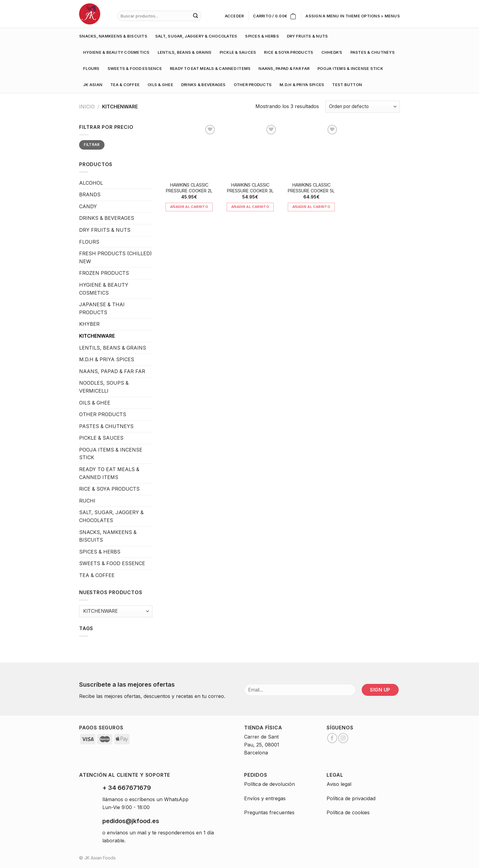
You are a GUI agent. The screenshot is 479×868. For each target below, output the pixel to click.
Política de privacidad (351, 798)
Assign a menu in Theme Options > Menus (353, 16)
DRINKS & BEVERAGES (203, 85)
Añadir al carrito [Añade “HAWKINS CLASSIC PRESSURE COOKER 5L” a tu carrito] (311, 207)
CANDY (88, 206)
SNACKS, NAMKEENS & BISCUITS (113, 36)
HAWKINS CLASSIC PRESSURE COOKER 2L (189, 188)
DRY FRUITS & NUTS (307, 36)
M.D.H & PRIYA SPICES (302, 85)
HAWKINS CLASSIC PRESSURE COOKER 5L (311, 188)
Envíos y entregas (265, 798)
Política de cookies (348, 812)
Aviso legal (339, 784)
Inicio (87, 107)
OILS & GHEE (160, 85)
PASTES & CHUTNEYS (373, 52)
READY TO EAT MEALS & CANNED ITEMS (210, 69)
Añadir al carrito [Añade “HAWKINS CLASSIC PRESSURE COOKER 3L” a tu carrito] (250, 207)
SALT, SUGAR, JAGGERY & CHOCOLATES (196, 36)
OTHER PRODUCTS (253, 85)
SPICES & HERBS (262, 36)
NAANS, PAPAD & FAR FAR (284, 69)
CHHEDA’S (332, 52)
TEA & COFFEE (125, 85)
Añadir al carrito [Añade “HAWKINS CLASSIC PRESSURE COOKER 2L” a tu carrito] (189, 207)
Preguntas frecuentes (269, 812)
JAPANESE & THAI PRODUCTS (102, 308)
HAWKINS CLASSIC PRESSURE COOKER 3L (250, 188)
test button (347, 85)
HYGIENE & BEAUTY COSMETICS (116, 52)
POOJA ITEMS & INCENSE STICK (350, 69)
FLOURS (91, 69)
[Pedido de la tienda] (363, 107)
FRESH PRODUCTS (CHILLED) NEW (115, 257)
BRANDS (90, 194)
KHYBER (89, 324)
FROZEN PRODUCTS (104, 273)
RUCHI (87, 501)
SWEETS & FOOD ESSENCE (135, 69)
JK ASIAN (93, 85)
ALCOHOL (91, 183)
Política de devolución (269, 784)
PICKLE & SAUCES (238, 52)
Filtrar (92, 145)
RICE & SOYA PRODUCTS (289, 52)
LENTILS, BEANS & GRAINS (185, 52)
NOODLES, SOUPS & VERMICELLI (104, 387)
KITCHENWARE (97, 336)
